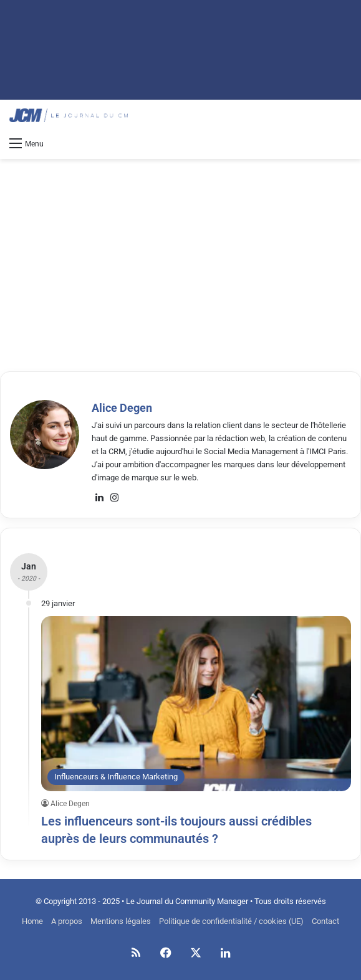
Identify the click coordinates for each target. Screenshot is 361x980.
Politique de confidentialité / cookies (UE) (231, 921)
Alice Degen (122, 408)
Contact (325, 921)
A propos (67, 921)
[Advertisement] (185, 259)
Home (32, 921)
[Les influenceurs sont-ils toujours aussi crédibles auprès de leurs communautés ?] (196, 703)
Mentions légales (121, 921)
